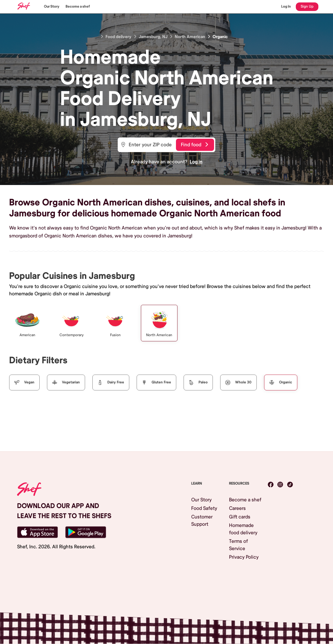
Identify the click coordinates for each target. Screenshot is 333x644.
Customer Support (202, 521)
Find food (194, 145)
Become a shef (78, 7)
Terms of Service (238, 545)
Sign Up (307, 7)
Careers (237, 508)
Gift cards (240, 517)
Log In (286, 7)
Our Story (52, 7)
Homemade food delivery (243, 529)
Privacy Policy (244, 557)
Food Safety (204, 508)
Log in (196, 162)
